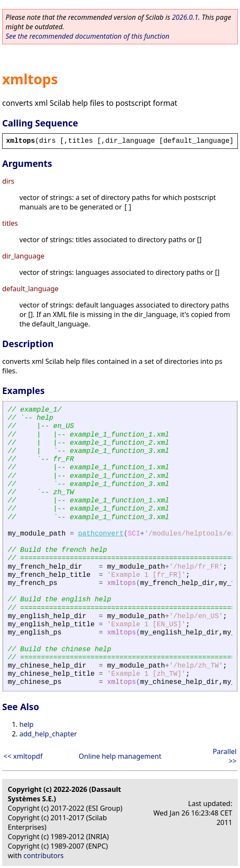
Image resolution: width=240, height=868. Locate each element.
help (26, 724)
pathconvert (101, 534)
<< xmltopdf (23, 756)
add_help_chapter (48, 734)
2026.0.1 (185, 17)
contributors (44, 856)
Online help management (120, 756)
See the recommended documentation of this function (87, 36)
